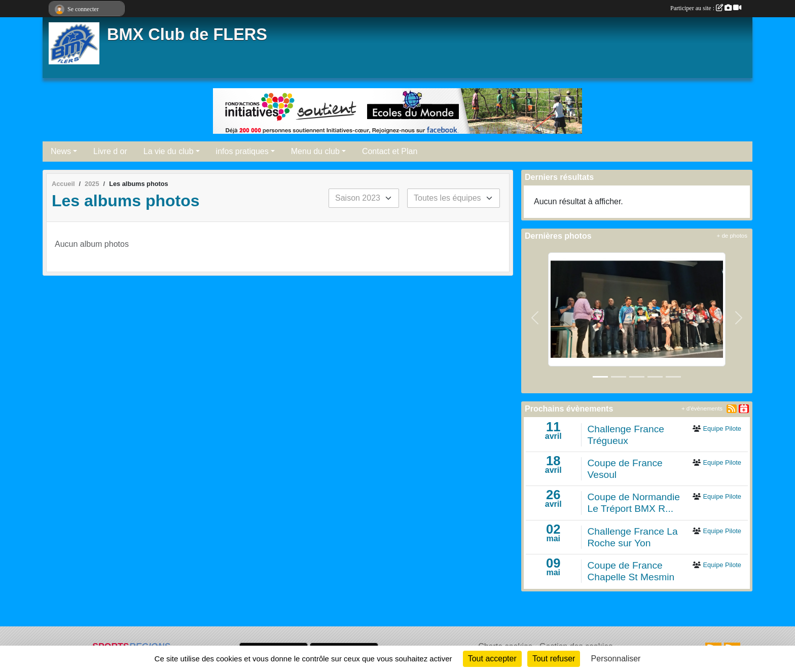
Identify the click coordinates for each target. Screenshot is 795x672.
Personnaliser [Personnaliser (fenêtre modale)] (616, 659)
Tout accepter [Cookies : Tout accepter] (492, 659)
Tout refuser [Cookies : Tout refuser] (554, 659)
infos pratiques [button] (242, 151)
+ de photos (732, 236)
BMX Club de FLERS (187, 34)
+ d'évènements (702, 408)
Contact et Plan (390, 151)
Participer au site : (706, 8)
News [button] (61, 151)
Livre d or (110, 151)
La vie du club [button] (169, 151)
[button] (535, 318)
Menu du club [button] (315, 151)
